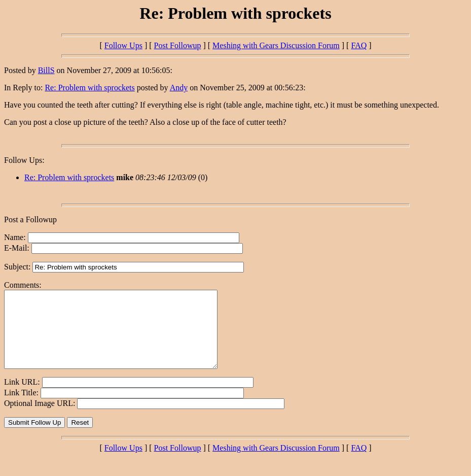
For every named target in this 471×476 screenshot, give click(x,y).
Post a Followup (30, 219)
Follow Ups (123, 45)
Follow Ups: (24, 160)
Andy (179, 88)
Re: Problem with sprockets (89, 88)
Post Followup (178, 45)
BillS (46, 70)
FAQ (359, 45)
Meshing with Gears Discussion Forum (276, 45)
